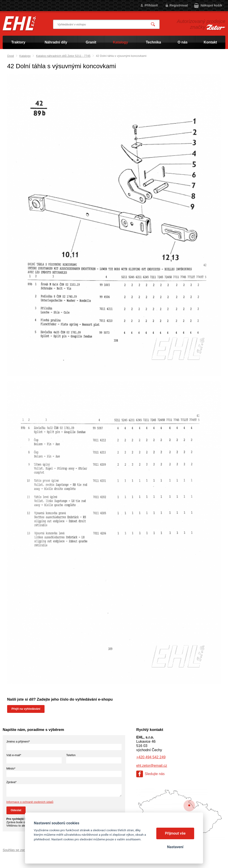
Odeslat (16, 810)
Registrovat (179, 5)
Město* (11, 768)
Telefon (71, 755)
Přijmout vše (175, 833)
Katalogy (25, 56)
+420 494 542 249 (151, 757)
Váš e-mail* (14, 755)
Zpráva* (12, 782)
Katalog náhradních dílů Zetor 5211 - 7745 (63, 56)
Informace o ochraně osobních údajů (30, 802)
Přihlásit (151, 5)
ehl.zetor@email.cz (152, 765)
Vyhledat (153, 24)
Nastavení (175, 847)
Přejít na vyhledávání (26, 709)
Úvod (10, 56)
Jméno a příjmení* (18, 742)
